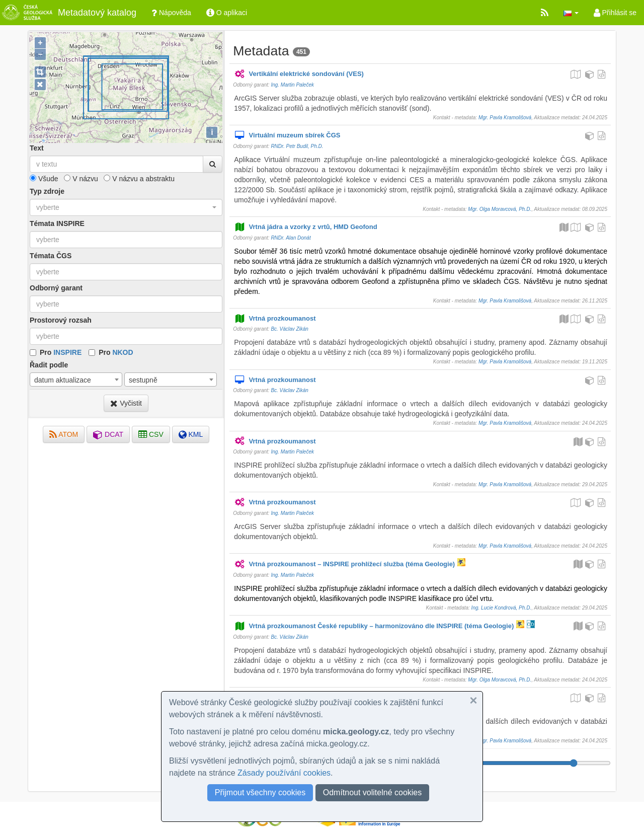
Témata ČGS (51, 256)
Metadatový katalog (68, 13)
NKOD (123, 352)
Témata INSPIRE (57, 223)
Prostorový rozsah (61, 320)
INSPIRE (67, 352)
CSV (151, 434)
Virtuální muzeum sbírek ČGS (287, 136)
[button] (571, 13)
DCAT (108, 434)
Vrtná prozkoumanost (275, 319)
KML (191, 434)
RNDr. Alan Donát (291, 238)
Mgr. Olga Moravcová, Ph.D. (500, 209)
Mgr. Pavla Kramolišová (505, 118)
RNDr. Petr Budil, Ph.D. (297, 146)
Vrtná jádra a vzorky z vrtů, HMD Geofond (305, 227)
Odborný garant (56, 288)
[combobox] (126, 207)
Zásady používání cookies (284, 773)
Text (37, 148)
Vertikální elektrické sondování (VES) (299, 74)
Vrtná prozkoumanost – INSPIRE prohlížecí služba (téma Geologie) (344, 564)
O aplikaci (227, 13)
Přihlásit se (615, 13)
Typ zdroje (47, 191)
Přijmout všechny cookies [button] (260, 792)
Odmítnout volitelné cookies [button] (373, 792)
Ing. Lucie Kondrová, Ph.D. (502, 608)
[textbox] (126, 240)
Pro (61, 352)
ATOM (64, 434)
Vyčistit (126, 403)
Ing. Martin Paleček (292, 85)
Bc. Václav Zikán (289, 329)
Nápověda (171, 13)
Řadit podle (49, 365)
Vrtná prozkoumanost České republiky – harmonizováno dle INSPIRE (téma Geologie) (374, 626)
